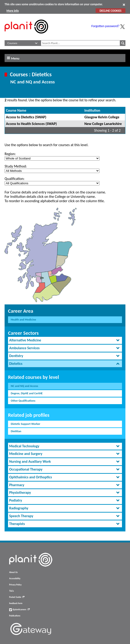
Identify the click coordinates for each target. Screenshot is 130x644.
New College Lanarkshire (103, 124)
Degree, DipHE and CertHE (27, 393)
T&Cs (11, 591)
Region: (10, 154)
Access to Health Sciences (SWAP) (31, 124)
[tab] (65, 340)
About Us (13, 572)
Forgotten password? (105, 26)
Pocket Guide (17, 597)
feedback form (16, 603)
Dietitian (16, 431)
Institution (92, 110)
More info (12, 11)
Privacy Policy (15, 585)
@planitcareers (19, 610)
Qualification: (15, 179)
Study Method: (16, 166)
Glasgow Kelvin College (102, 117)
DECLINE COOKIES (110, 11)
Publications (15, 616)
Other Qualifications (23, 401)
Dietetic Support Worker (26, 424)
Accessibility (15, 579)
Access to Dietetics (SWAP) (26, 117)
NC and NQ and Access (24, 386)
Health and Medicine (24, 319)
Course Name (16, 110)
